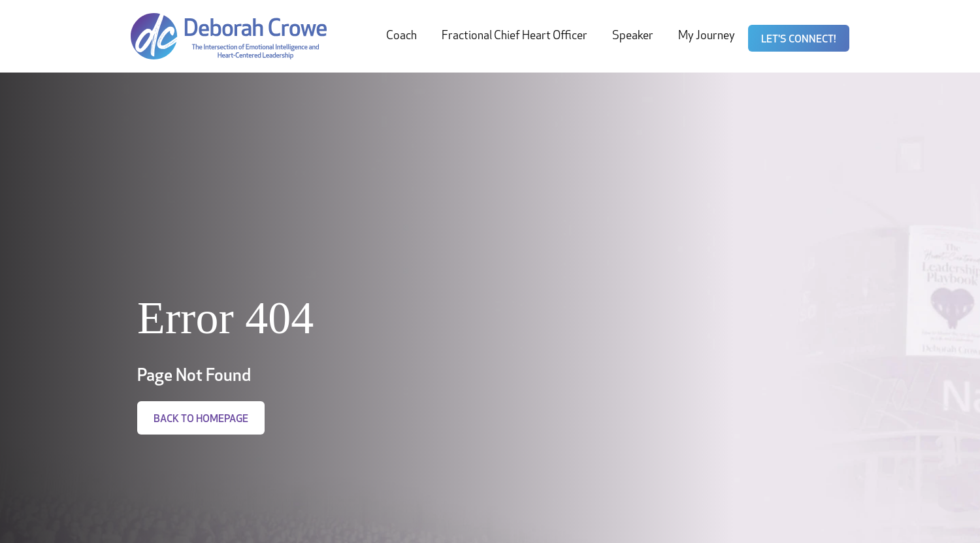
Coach (401, 36)
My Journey (707, 36)
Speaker (633, 36)
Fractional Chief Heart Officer (514, 36)
